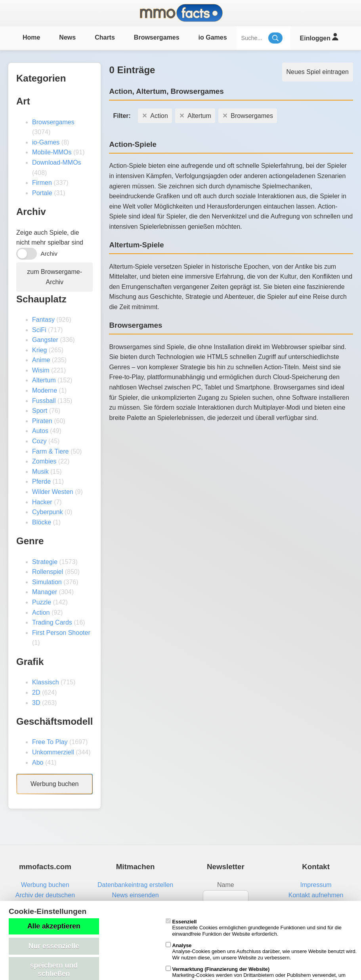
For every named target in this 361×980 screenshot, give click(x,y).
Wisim (41, 370)
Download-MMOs (57, 162)
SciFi (39, 330)
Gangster (45, 340)
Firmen (42, 183)
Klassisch (46, 682)
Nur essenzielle (54, 946)
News (67, 37)
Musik (40, 472)
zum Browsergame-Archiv (54, 277)
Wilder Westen (53, 492)
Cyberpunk (47, 512)
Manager (45, 592)
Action (41, 612)
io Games (213, 37)
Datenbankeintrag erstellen (135, 885)
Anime (41, 360)
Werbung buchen (55, 784)
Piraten (42, 421)
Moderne (45, 390)
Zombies (44, 461)
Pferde (41, 481)
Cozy (39, 441)
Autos (40, 431)
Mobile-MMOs (52, 152)
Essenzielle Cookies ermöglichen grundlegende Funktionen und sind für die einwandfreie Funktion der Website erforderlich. (254, 928)
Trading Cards (52, 622)
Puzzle (42, 602)
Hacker (42, 502)
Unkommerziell (53, 752)
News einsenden (135, 895)
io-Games (46, 142)
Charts (105, 37)
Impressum (316, 885)
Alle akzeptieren (54, 926)
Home (31, 37)
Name (226, 885)
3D (36, 703)
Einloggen (319, 37)
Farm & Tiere (50, 451)
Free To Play (50, 742)
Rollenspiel (48, 572)
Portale (42, 193)
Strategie (45, 562)
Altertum (44, 380)
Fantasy (43, 320)
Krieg (39, 350)
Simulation (47, 582)
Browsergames (157, 37)
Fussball (44, 401)
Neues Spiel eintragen (318, 72)
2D (36, 692)
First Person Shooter (61, 633)
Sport (40, 411)
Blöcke (42, 522)
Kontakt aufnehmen (316, 895)
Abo (38, 763)
